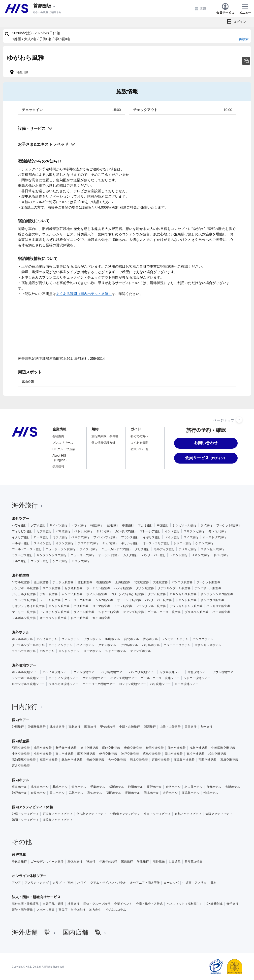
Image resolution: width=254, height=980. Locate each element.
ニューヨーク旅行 (82, 555)
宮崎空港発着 (161, 760)
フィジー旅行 (88, 549)
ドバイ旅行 (221, 555)
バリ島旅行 (63, 531)
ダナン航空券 (145, 588)
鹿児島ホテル (190, 793)
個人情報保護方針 (103, 443)
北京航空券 (141, 582)
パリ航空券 (81, 606)
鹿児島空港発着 (184, 760)
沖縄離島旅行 (37, 727)
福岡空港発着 (49, 760)
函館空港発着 (111, 748)
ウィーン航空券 (84, 612)
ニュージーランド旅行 (61, 549)
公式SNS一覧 (140, 449)
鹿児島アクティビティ (58, 820)
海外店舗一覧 (34, 932)
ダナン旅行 (104, 531)
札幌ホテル (60, 787)
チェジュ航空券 (63, 582)
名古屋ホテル (193, 787)
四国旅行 (190, 727)
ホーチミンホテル (61, 645)
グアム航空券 (157, 594)
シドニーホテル (116, 651)
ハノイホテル (85, 645)
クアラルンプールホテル (28, 645)
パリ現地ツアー (160, 684)
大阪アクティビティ (219, 814)
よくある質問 (139, 443)
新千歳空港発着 (66, 748)
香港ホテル (150, 639)
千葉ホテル (98, 787)
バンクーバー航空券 (158, 600)
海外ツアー (20, 519)
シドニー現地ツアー (197, 678)
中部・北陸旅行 (129, 727)
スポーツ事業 (46, 910)
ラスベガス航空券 (24, 600)
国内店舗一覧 (85, 932)
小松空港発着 (43, 754)
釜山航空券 (41, 582)
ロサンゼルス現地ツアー (28, 684)
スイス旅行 (191, 537)
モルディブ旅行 (164, 549)
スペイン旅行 (43, 543)
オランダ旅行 (64, 543)
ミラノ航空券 (123, 606)
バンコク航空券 (182, 582)
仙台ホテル (79, 787)
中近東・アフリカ (194, 883)
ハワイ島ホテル (47, 639)
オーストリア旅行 (214, 537)
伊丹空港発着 (108, 754)
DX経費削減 (214, 904)
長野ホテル (154, 787)
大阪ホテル (233, 787)
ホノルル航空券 (97, 594)
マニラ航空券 (52, 588)
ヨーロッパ (171, 883)
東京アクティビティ (157, 814)
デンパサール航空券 (208, 588)
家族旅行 (127, 862)
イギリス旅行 (152, 537)
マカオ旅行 (145, 525)
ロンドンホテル (69, 651)
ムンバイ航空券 (72, 594)
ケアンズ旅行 (204, 543)
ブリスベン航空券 (196, 612)
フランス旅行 (130, 537)
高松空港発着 (195, 754)
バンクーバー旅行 (154, 555)
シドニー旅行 (183, 543)
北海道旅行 (57, 727)
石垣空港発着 (229, 760)
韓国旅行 (96, 525)
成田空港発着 (43, 748)
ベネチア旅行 (80, 537)
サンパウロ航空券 (212, 600)
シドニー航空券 (109, 612)
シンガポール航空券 (25, 588)
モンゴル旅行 (217, 531)
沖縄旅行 (18, 727)
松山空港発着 (217, 754)
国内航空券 (21, 741)
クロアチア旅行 (88, 543)
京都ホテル (214, 787)
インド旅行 (172, 531)
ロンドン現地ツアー (132, 684)
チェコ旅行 (110, 543)
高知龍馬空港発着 (24, 760)
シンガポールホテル (175, 639)
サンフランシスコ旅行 (52, 555)
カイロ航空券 (101, 618)
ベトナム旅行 (83, 531)
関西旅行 (150, 727)
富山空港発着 (64, 754)
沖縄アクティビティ (25, 814)
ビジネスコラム (116, 910)
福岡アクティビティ (25, 820)
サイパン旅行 (59, 525)
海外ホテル (21, 632)
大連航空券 (160, 582)
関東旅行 (90, 727)
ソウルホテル (92, 639)
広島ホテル (76, 793)
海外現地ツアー (24, 665)
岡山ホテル (57, 793)
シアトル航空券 (50, 600)
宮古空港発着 (21, 766)
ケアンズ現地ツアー (124, 678)
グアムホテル (70, 639)
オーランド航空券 (129, 600)
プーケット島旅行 (228, 525)
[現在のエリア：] (45, 6)
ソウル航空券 (21, 582)
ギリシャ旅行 (130, 543)
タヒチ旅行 (142, 549)
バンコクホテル (203, 639)
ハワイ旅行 (19, 525)
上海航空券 (123, 582)
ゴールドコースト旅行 (27, 549)
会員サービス (225, 8)
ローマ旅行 (41, 537)
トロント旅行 (179, 555)
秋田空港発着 (155, 748)
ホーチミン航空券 (98, 588)
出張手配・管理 (53, 904)
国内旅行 (28, 707)
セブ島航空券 (73, 588)
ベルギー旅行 (21, 543)
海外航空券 (21, 576)
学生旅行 (143, 862)
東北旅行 (74, 727)
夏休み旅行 (75, 862)
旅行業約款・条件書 (105, 436)
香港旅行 (128, 525)
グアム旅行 (38, 525)
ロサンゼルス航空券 (183, 594)
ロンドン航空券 (59, 606)
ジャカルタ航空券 (24, 594)
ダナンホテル (107, 645)
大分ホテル (170, 793)
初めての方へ (139, 436)
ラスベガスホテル (24, 651)
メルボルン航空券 (24, 618)
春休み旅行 (19, 862)
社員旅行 (73, 904)
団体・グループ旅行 (97, 904)
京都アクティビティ (188, 814)
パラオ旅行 (79, 525)
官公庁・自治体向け (72, 910)
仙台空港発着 (177, 748)
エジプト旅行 (40, 561)
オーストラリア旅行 (156, 543)
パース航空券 (221, 612)
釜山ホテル (113, 639)
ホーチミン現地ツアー (63, 678)
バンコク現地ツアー (142, 672)
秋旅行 (91, 862)
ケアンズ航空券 (133, 612)
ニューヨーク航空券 (78, 600)
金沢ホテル (173, 787)
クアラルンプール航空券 (174, 588)
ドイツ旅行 (172, 537)
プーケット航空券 (208, 582)
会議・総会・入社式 (149, 904)
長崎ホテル (132, 793)
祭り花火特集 (193, 862)
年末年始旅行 (108, 862)
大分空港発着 (117, 760)
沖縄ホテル (211, 793)
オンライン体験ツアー (29, 876)
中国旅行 (163, 525)
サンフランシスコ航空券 (217, 594)
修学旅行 (232, 904)
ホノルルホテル (22, 639)
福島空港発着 (198, 748)
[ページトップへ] (239, 420)
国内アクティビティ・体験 (32, 807)
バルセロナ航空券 (218, 606)
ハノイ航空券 (123, 588)
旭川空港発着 (89, 748)
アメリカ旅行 (188, 549)
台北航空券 (85, 582)
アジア (16, 883)
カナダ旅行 (130, 555)
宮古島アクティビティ (91, 814)
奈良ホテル (38, 793)
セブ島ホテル (129, 645)
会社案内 (58, 436)
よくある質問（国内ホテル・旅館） (84, 294)
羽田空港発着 (21, 748)
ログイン (240, 22)
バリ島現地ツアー (113, 672)
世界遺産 (175, 862)
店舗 (200, 9)
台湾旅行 (112, 525)
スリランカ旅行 (194, 531)
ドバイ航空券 (79, 618)
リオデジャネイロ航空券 (28, 606)
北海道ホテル (40, 787)
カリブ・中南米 (63, 883)
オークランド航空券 (53, 618)
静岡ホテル (135, 787)
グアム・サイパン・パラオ (108, 883)
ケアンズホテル (140, 651)
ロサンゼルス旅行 (212, 549)
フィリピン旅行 (22, 531)
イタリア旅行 (21, 537)
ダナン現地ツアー (94, 678)
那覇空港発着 (207, 760)
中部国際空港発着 (223, 748)
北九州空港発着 (72, 760)
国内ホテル (21, 780)
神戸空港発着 (130, 754)
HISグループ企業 (64, 449)
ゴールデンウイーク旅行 (47, 862)
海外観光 (159, 862)
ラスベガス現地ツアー (63, 684)
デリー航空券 (49, 594)
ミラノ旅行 (60, 537)
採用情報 (58, 467)
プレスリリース (63, 443)
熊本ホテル (151, 793)
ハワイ (82, 883)
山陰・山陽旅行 (170, 727)
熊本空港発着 (139, 760)
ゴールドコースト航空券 (164, 612)
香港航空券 (104, 582)
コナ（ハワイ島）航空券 (127, 594)
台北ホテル (131, 639)
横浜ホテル (117, 787)
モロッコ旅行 (80, 561)
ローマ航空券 (101, 606)
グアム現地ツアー (85, 672)
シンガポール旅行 (185, 525)
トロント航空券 (186, 600)
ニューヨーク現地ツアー (99, 684)
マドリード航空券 (24, 612)
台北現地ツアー (198, 672)
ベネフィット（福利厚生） (185, 904)
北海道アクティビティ (125, 814)
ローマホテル (92, 651)
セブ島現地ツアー (172, 672)
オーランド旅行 (109, 555)
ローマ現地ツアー (187, 684)
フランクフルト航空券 (151, 606)
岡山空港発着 (174, 754)
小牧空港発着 (21, 754)
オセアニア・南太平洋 (145, 883)
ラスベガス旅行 (22, 555)
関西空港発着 (86, 754)
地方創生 (95, 910)
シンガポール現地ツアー (28, 678)
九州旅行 (206, 727)
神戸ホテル (19, 793)
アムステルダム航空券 (55, 612)
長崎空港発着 (95, 760)
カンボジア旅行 (126, 531)
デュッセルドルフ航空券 (186, 606)
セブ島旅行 (44, 531)
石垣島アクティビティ (58, 814)
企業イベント (123, 904)
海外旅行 (28, 505)
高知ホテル (95, 793)
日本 (213, 883)
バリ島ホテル (151, 645)
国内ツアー (20, 720)
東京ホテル (19, 787)
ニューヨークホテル (177, 645)
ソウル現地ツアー (224, 672)
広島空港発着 (152, 754)
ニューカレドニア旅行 (116, 549)
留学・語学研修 (22, 910)
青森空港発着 (133, 748)
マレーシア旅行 (150, 531)
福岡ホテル (114, 793)
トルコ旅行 (19, 561)
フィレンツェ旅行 (105, 537)
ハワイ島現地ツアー (56, 672)
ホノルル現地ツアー (25, 672)
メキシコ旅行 (200, 555)
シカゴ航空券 (104, 600)
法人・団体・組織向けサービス (36, 897)
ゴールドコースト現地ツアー (160, 678)
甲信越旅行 (108, 727)
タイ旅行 (206, 525)
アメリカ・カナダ (37, 883)
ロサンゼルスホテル (208, 645)
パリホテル (47, 651)
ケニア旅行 (60, 561)
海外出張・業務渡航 (25, 904)
